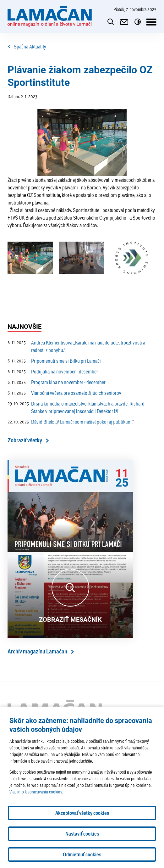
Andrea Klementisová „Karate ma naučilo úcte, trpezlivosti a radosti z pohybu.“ (76, 346)
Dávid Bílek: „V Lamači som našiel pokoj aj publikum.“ (71, 422)
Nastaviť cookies (82, 834)
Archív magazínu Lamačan (37, 651)
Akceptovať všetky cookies (82, 813)
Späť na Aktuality (27, 47)
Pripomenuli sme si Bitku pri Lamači (54, 361)
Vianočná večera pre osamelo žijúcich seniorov (64, 393)
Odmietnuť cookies (82, 854)
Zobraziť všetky (25, 440)
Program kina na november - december (57, 382)
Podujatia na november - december (53, 372)
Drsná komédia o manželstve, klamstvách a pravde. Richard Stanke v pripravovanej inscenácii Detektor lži (76, 407)
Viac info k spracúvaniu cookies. (36, 792)
